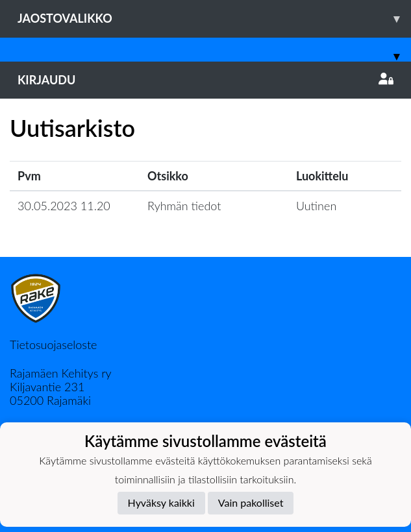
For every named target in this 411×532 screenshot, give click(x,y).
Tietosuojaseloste (53, 345)
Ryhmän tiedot (184, 206)
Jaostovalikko (214, 18)
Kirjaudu (205, 80)
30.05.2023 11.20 (64, 206)
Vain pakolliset (251, 502)
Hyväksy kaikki (161, 502)
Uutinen (316, 206)
